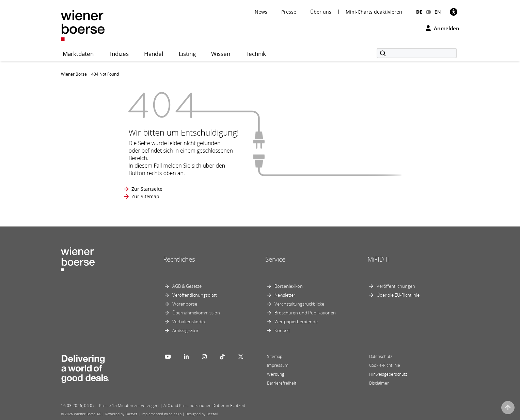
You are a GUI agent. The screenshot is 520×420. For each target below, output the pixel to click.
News (261, 12)
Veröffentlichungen (396, 286)
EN (438, 12)
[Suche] (417, 53)
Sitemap (275, 356)
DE (419, 12)
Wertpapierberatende (296, 322)
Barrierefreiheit (282, 383)
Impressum (278, 365)
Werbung (275, 374)
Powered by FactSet (121, 414)
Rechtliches (179, 259)
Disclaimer (379, 383)
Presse (289, 12)
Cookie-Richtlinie (385, 365)
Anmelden (443, 28)
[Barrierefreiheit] (454, 12)
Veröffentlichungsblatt (194, 295)
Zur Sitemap (145, 196)
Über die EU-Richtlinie (398, 295)
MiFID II (378, 259)
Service (275, 259)
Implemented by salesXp (161, 414)
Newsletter (285, 295)
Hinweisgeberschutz (388, 374)
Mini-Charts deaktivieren (374, 12)
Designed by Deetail (202, 414)
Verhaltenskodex (189, 322)
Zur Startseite (147, 189)
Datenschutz (381, 356)
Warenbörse (185, 304)
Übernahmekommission (196, 313)
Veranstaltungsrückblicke (299, 304)
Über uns (321, 12)
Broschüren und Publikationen (305, 313)
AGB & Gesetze (187, 286)
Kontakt (282, 330)
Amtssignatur (185, 330)
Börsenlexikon (289, 286)
